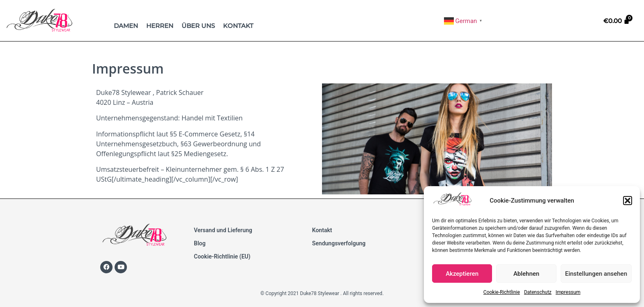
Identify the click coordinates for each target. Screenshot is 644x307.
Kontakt (238, 26)
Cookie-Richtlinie (502, 292)
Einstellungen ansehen (596, 274)
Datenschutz (538, 292)
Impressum (568, 292)
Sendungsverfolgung (339, 243)
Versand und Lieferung (223, 230)
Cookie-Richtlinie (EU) (222, 256)
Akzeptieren (462, 274)
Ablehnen (526, 274)
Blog (200, 243)
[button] (628, 201)
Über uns (198, 26)
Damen (126, 26)
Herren (160, 26)
